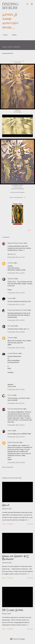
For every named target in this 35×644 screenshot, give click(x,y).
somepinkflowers (13, 353)
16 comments (10, 578)
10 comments (10, 524)
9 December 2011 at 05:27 (16, 425)
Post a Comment (8, 467)
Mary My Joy (12, 254)
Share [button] (29, 230)
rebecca (10, 431)
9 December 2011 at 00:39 (16, 348)
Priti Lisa (10, 395)
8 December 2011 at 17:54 (16, 257)
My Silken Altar (13, 610)
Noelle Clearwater (13, 442)
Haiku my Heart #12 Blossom (15, 558)
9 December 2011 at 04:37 (16, 403)
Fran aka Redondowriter (15, 409)
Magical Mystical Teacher (16, 243)
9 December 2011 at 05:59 (16, 463)
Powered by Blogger (18, 639)
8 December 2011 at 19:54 (16, 293)
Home (13, 35)
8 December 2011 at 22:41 (16, 320)
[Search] (27, 3)
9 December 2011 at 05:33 (16, 437)
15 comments (10, 629)
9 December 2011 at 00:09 (16, 332)
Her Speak (11, 326)
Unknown (11, 263)
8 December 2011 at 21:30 (16, 305)
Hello (6, 505)
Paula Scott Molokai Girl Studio (17, 310)
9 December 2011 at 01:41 (16, 390)
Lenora (10, 298)
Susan (4, 35)
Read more (30, 524)
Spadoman (11, 279)
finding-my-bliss (11, 6)
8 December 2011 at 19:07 (16, 273)
